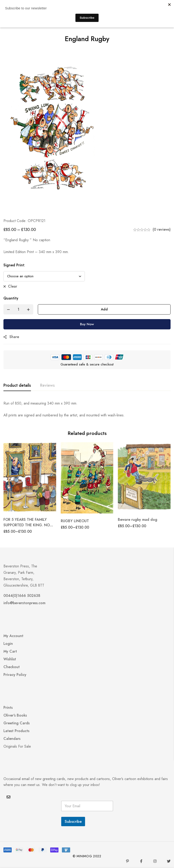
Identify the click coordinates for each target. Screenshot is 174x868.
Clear (13, 286)
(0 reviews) (162, 229)
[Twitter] (169, 861)
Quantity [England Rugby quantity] (11, 298)
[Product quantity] (18, 309)
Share (14, 337)
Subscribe (73, 821)
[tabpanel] (87, 409)
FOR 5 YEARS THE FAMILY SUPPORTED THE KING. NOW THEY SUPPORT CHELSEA (28, 525)
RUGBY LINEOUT (75, 521)
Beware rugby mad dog (138, 520)
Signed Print (14, 265)
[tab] (17, 386)
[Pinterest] (127, 861)
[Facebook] (141, 861)
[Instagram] (155, 861)
